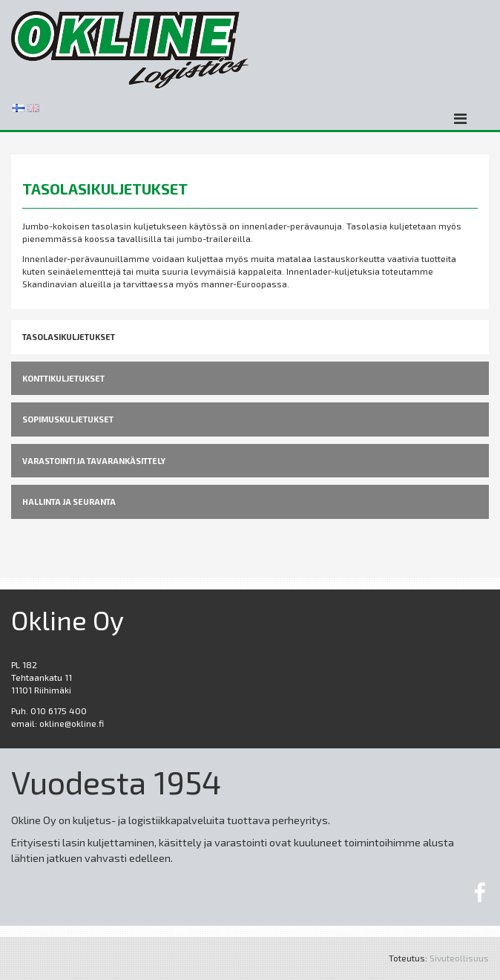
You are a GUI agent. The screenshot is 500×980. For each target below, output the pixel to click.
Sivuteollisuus (459, 958)
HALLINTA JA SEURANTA (69, 502)
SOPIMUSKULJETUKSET (68, 419)
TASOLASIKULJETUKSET (69, 337)
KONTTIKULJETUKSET (63, 378)
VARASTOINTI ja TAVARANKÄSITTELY (94, 461)
